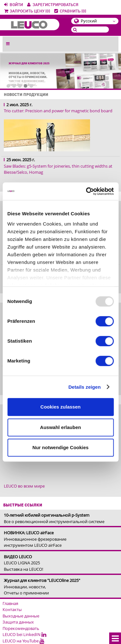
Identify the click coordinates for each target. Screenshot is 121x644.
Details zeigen (84, 387)
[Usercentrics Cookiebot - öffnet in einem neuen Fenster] (86, 191)
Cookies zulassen (61, 407)
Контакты (12, 609)
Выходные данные (21, 616)
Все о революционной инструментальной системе (54, 518)
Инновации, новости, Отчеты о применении (42, 587)
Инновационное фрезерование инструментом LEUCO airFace (35, 539)
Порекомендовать (21, 628)
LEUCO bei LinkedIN (24, 634)
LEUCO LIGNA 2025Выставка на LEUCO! (23, 563)
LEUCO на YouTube (23, 641)
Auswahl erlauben (60, 427)
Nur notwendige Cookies (61, 447)
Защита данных (18, 622)
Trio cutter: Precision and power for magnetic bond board (58, 111)
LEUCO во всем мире (24, 486)
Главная (10, 603)
